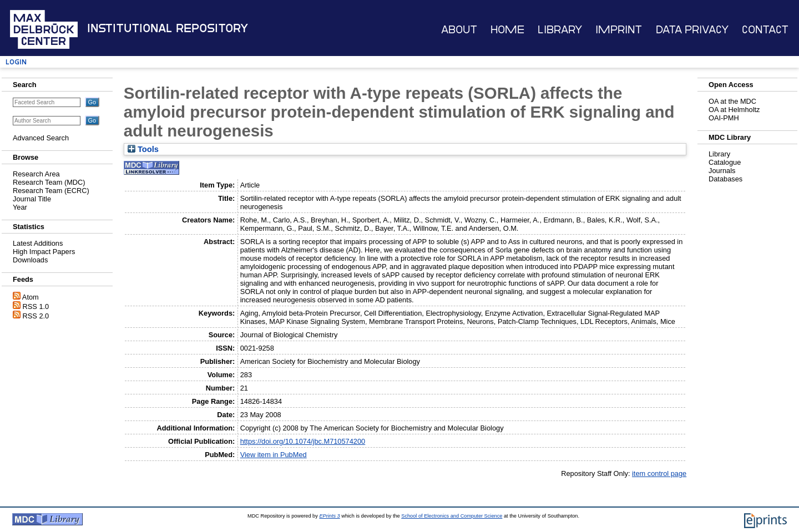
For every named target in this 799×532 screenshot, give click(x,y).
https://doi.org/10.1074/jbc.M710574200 (303, 441)
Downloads (30, 260)
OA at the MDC (732, 101)
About (459, 30)
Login (16, 62)
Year (20, 207)
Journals (722, 171)
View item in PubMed (274, 455)
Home (507, 30)
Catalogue (725, 162)
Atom (31, 297)
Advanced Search (41, 138)
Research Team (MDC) (49, 182)
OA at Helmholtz (734, 110)
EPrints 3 (329, 516)
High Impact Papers (44, 252)
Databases (725, 179)
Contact (765, 30)
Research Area (36, 174)
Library (560, 30)
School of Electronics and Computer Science (452, 516)
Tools (143, 149)
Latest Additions (38, 243)
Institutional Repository (168, 28)
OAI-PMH (724, 118)
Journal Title (32, 199)
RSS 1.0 (36, 306)
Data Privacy (692, 30)
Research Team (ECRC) (51, 191)
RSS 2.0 (36, 316)
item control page (659, 473)
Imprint (619, 30)
